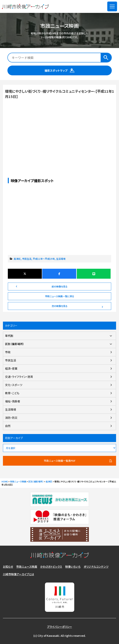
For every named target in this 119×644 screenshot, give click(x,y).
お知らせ (8, 567)
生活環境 (61, 259)
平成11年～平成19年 (44, 259)
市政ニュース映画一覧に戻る (60, 296)
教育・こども (12, 393)
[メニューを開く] (112, 6)
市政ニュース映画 (27, 567)
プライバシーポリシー (60, 627)
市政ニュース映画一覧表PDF (60, 461)
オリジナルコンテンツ (96, 567)
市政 (8, 352)
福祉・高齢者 (13, 401)
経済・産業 (11, 368)
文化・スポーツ (14, 385)
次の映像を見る (60, 306)
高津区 (17, 259)
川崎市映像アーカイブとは (18, 574)
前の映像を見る (60, 286)
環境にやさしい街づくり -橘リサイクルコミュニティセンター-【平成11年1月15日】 (59, 130)
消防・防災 (11, 418)
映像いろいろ (73, 567)
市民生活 (27, 259)
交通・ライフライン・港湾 (19, 377)
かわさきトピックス (51, 567)
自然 (8, 426)
